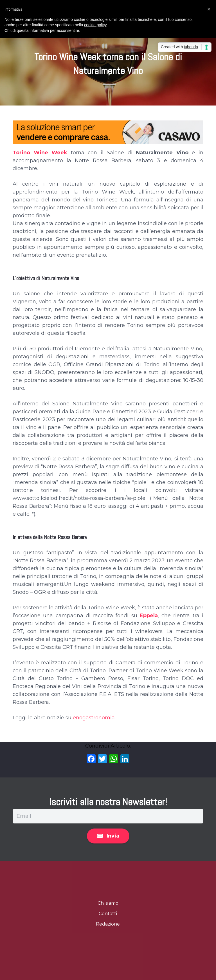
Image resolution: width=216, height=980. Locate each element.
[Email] (108, 816)
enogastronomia (94, 718)
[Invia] (108, 836)
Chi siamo (108, 903)
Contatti (108, 914)
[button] (209, 9)
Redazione (108, 924)
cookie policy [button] (95, 25)
